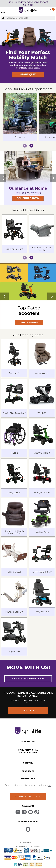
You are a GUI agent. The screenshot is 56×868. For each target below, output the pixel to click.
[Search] (3, 18)
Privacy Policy (22, 846)
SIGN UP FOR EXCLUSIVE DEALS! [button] (28, 679)
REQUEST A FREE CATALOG (28, 797)
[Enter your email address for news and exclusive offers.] (28, 785)
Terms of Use (35, 846)
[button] (28, 83)
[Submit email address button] (50, 786)
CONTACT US (28, 711)
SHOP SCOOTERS (29, 323)
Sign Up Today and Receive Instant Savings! (28, 3)
